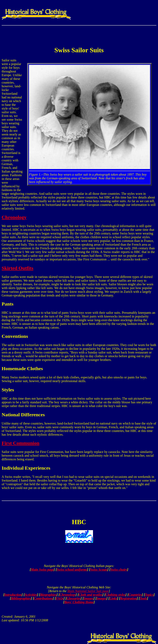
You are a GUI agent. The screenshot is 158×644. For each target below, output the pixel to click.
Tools (143, 598)
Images (89, 598)
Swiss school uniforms (72, 570)
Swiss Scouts (99, 570)
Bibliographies (21, 598)
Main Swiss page (42, 570)
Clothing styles (116, 595)
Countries (135, 595)
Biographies (48, 595)
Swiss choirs (119, 570)
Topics (149, 595)
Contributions (43, 598)
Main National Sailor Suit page (88, 591)
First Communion (20, 443)
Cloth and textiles (91, 595)
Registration (128, 598)
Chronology (14, 217)
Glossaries (74, 598)
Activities (31, 595)
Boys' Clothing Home (79, 602)
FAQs (60, 598)
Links (113, 598)
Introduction (13, 595)
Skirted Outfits (17, 268)
